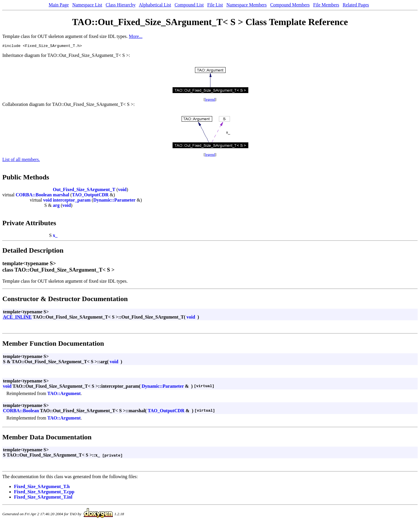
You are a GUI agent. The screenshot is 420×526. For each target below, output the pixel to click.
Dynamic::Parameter (114, 201)
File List (215, 5)
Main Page (59, 5)
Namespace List (87, 5)
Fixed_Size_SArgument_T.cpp (44, 493)
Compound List (189, 5)
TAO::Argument (64, 394)
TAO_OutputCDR (90, 196)
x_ (55, 236)
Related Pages (356, 5)
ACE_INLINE (17, 318)
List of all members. (21, 160)
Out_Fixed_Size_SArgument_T (84, 190)
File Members (326, 5)
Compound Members (290, 5)
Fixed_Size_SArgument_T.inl (43, 498)
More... (136, 36)
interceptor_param (72, 201)
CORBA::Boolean (34, 196)
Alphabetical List (155, 5)
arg (56, 206)
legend (210, 100)
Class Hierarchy (121, 5)
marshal (61, 196)
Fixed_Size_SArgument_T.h (42, 487)
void (122, 190)
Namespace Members (247, 5)
